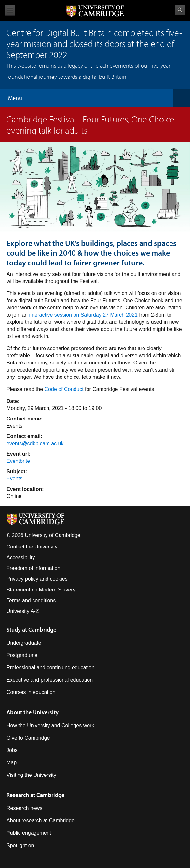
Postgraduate (22, 655)
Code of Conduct (65, 389)
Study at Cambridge (31, 629)
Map (12, 763)
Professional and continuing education (50, 668)
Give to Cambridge (28, 738)
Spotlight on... (22, 845)
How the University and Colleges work (50, 726)
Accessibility (21, 557)
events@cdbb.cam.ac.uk (35, 443)
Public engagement (29, 833)
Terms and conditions (31, 600)
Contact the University (32, 547)
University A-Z (23, 611)
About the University (33, 712)
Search (180, 10)
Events (14, 479)
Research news (24, 808)
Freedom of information (33, 568)
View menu (10, 10)
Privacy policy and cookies (37, 579)
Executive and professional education (50, 680)
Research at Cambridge (35, 795)
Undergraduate (24, 643)
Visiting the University (31, 775)
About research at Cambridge (41, 821)
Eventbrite (18, 461)
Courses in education (31, 692)
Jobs (12, 750)
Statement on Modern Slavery (41, 590)
